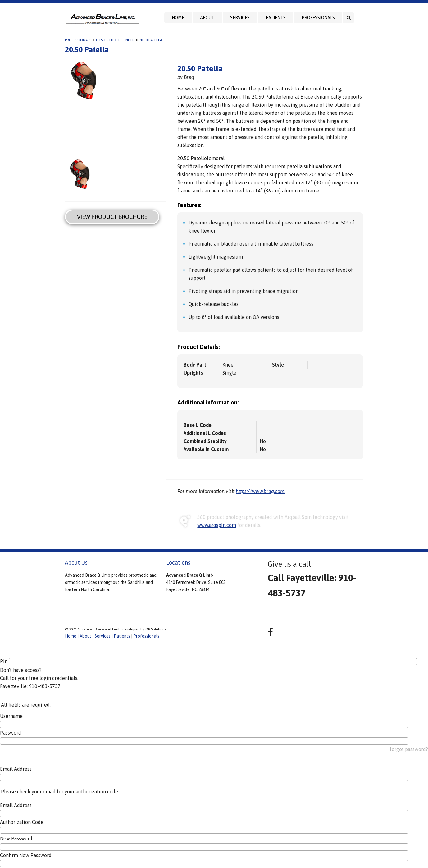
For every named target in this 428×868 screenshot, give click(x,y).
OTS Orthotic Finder (115, 40)
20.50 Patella (151, 40)
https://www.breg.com (260, 491)
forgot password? (409, 749)
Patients (276, 18)
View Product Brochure (112, 217)
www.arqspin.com (217, 525)
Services (240, 18)
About (207, 18)
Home (178, 18)
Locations (178, 563)
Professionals (318, 18)
